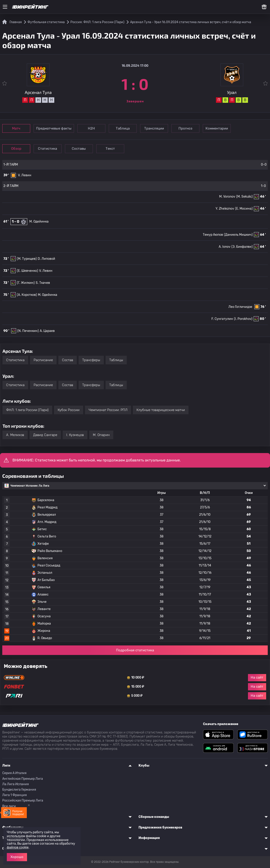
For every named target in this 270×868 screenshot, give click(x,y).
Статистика (48, 149)
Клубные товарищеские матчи (161, 410)
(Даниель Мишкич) (238, 235)
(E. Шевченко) (27, 271)
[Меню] (5, 7)
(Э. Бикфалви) (242, 247)
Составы (79, 149)
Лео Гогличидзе (240, 307)
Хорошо (17, 857)
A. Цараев (47, 331)
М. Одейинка (39, 222)
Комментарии (217, 128)
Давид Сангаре (45, 435)
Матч (16, 128)
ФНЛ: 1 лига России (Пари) (27, 410)
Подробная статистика (135, 650)
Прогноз (185, 128)
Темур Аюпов (213, 235)
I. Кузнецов (75, 435)
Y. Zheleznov (225, 209)
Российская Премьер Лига (23, 801)
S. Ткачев (43, 283)
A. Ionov (225, 247)
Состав (68, 360)
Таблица (123, 128)
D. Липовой (46, 259)
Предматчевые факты (54, 128)
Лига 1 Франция (15, 795)
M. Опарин (101, 435)
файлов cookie (18, 847)
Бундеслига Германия (19, 790)
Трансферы (91, 360)
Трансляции (154, 128)
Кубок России (69, 410)
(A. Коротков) (27, 295)
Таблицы (116, 360)
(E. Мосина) (244, 209)
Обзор (16, 149)
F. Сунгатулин (222, 319)
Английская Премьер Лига (23, 779)
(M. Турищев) (27, 259)
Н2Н (91, 128)
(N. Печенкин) (28, 331)
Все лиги (9, 806)
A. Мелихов (15, 435)
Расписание (43, 360)
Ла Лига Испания (16, 784)
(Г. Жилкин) (26, 283)
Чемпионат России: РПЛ (108, 410)
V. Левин (25, 175)
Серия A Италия (14, 773)
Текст (110, 149)
